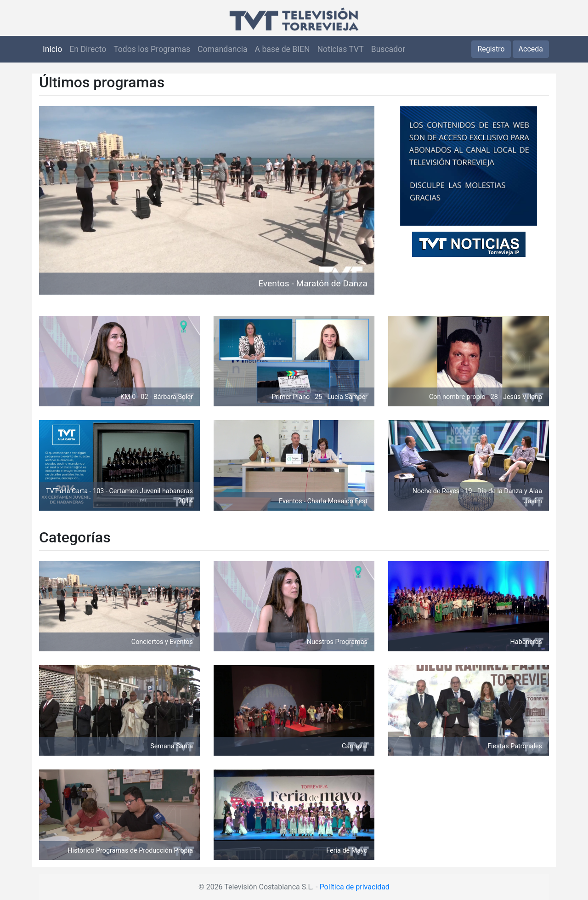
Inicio (52, 49)
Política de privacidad (355, 887)
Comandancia (222, 49)
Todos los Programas (152, 49)
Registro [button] (491, 49)
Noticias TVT (341, 49)
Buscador (388, 49)
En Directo (88, 49)
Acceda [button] (531, 49)
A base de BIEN (283, 49)
